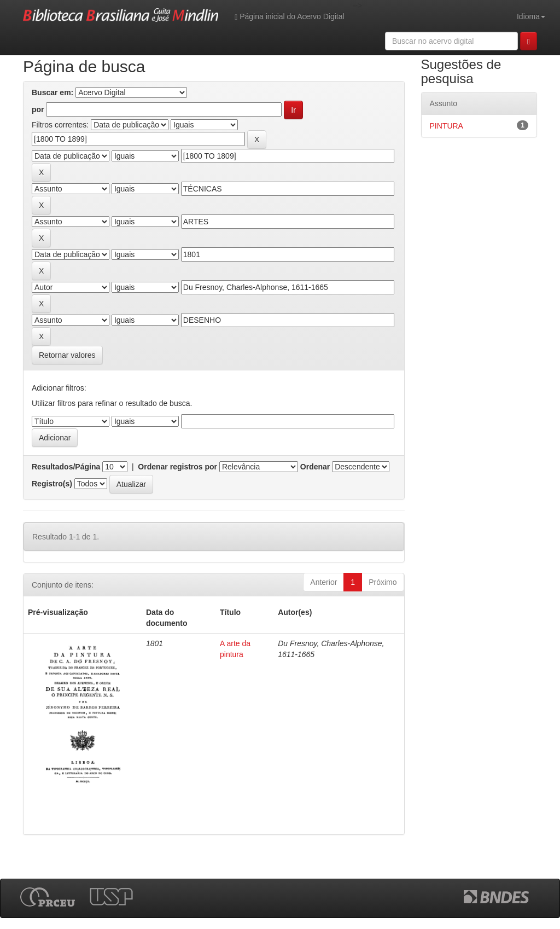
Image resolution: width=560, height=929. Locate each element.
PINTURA (447, 126)
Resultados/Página (66, 467)
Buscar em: (52, 92)
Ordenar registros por (177, 467)
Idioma (531, 16)
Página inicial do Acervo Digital (289, 17)
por (38, 109)
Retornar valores (67, 355)
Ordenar (315, 467)
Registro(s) (52, 484)
